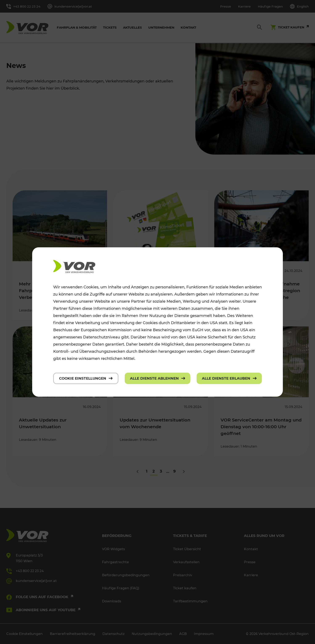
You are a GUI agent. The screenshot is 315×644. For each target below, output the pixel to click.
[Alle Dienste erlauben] (229, 378)
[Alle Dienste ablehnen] (157, 378)
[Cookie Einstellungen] (86, 378)
